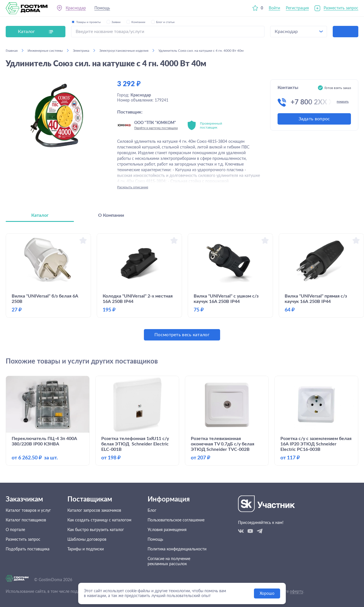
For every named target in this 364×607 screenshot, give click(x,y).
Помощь (102, 8)
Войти (274, 8)
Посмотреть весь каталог (182, 335)
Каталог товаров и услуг (28, 511)
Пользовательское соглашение (176, 520)
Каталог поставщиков (26, 520)
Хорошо (267, 594)
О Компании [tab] (111, 215)
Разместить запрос (341, 8)
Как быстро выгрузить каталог (96, 530)
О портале (15, 530)
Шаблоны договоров (87, 540)
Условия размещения (167, 530)
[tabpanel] (182, 287)
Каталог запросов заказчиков (94, 511)
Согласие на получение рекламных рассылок (169, 561)
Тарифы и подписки (86, 549)
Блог (152, 511)
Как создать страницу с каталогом (99, 520)
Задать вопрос (314, 119)
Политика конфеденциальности (177, 549)
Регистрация (297, 8)
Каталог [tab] (40, 215)
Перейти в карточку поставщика (156, 128)
